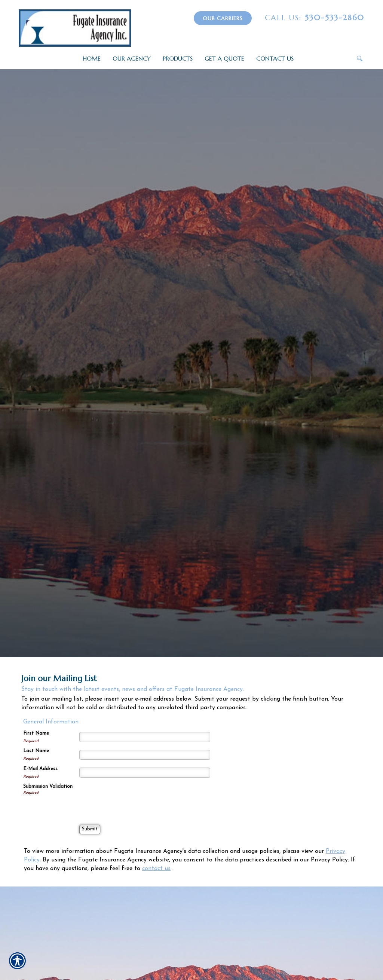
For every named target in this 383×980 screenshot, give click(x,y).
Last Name (36, 751)
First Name (36, 733)
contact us (156, 869)
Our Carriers (223, 18)
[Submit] (90, 829)
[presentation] (136, 798)
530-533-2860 (315, 18)
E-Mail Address (40, 769)
